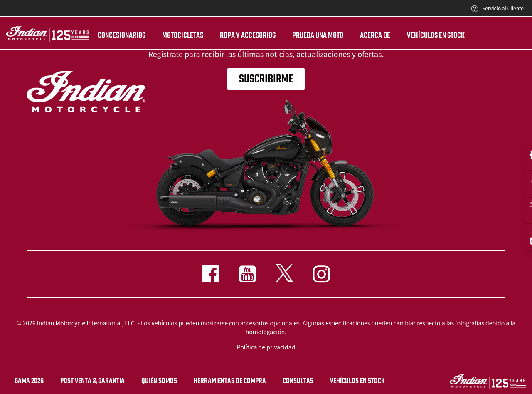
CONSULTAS (298, 381)
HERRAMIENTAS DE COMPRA (230, 381)
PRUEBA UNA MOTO (318, 36)
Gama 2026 (29, 381)
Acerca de (375, 36)
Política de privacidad (266, 347)
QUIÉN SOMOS (159, 381)
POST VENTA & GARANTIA (92, 381)
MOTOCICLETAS (183, 36)
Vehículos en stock (436, 36)
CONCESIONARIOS (122, 36)
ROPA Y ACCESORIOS (248, 36)
